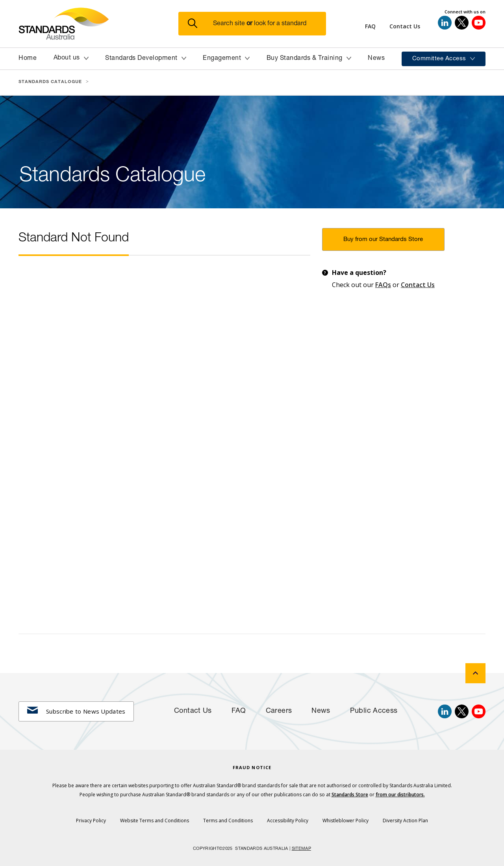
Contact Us (418, 285)
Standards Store (350, 795)
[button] (257, 24)
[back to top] (475, 673)
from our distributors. (400, 795)
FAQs (383, 285)
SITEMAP (301, 849)
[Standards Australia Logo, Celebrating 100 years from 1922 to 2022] (98, 24)
